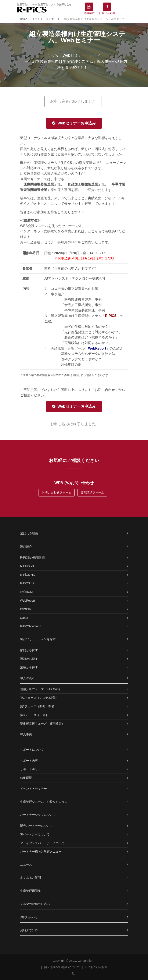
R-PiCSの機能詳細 (33, 558)
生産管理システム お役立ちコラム (44, 802)
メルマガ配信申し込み (35, 904)
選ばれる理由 (29, 533)
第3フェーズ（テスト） (36, 715)
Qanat (24, 618)
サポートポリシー (32, 769)
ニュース (26, 864)
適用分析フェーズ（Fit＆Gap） (41, 689)
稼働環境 (26, 778)
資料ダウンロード (32, 930)
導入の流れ (28, 678)
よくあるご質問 (30, 878)
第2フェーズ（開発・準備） (39, 706)
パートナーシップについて (38, 815)
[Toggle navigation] (125, 8)
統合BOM (26, 592)
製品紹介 (26, 546)
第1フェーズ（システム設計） (40, 698)
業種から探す (29, 667)
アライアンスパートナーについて (42, 843)
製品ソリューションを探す (38, 639)
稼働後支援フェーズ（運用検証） (42, 723)
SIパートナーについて (35, 834)
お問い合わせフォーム (57, 492)
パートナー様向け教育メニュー (41, 852)
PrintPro (26, 609)
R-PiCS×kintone (31, 626)
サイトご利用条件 (96, 967)
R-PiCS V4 (27, 566)
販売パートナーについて (36, 826)
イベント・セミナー (33, 789)
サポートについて (32, 750)
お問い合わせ (29, 917)
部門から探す (29, 650)
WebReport (28, 601)
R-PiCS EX (27, 583)
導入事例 (26, 734)
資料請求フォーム (92, 492)
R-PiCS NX (28, 575)
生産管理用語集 (30, 891)
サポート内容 (29, 761)
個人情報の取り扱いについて (62, 967)
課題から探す (29, 659)
